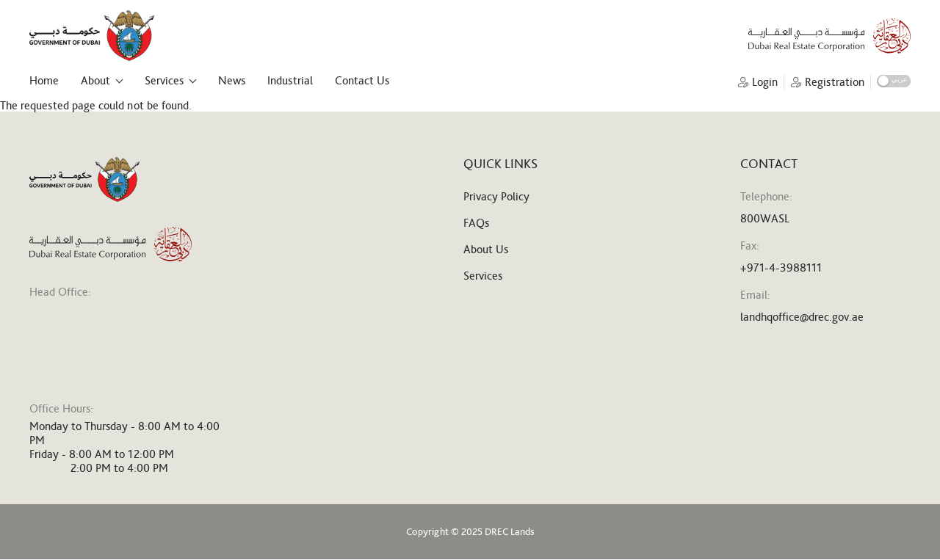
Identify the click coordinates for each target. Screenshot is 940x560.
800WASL (765, 218)
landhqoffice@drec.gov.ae (802, 317)
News (232, 80)
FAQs (476, 223)
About (95, 80)
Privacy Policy (496, 196)
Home (44, 80)
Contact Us (362, 80)
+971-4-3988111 (781, 268)
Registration (835, 82)
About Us (486, 249)
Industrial (290, 80)
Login (765, 82)
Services (164, 80)
